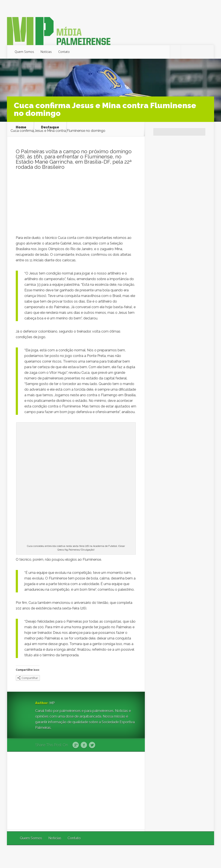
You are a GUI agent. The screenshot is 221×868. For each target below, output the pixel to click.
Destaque (50, 127)
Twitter (92, 745)
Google (76, 745)
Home (21, 127)
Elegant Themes (156, 856)
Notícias (46, 52)
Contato (64, 52)
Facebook (84, 745)
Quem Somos (24, 52)
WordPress (204, 856)
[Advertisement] (76, 205)
